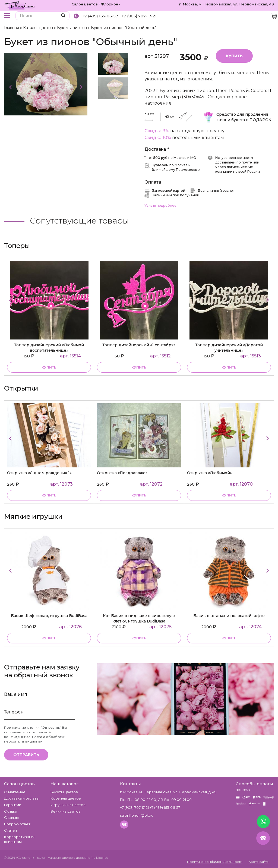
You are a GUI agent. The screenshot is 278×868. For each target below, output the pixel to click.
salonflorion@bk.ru (137, 815)
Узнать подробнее (160, 205)
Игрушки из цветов (68, 805)
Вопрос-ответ (17, 824)
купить (49, 367)
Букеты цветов (64, 792)
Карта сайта (259, 862)
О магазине (15, 792)
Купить (234, 56)
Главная (12, 28)
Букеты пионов (72, 28)
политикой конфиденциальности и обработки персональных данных (35, 737)
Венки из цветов (66, 811)
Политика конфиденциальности (215, 862)
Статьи (10, 830)
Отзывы (11, 817)
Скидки (11, 811)
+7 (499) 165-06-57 (100, 16)
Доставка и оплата (21, 798)
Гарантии (13, 805)
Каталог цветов (38, 28)
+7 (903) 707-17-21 (139, 16)
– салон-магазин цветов (54, 858)
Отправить (26, 755)
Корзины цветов (66, 798)
